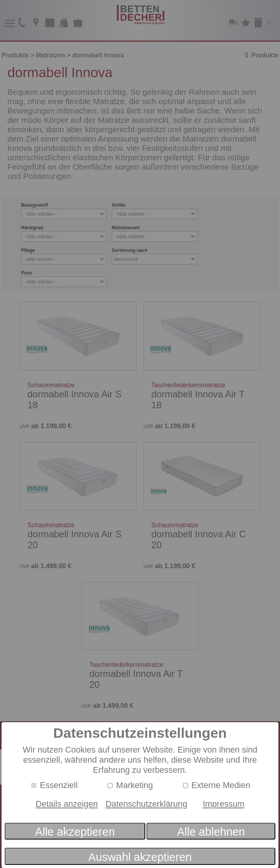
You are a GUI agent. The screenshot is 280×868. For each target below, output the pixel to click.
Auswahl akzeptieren (140, 857)
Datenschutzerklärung (146, 804)
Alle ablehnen (211, 832)
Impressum (224, 804)
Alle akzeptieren (75, 832)
